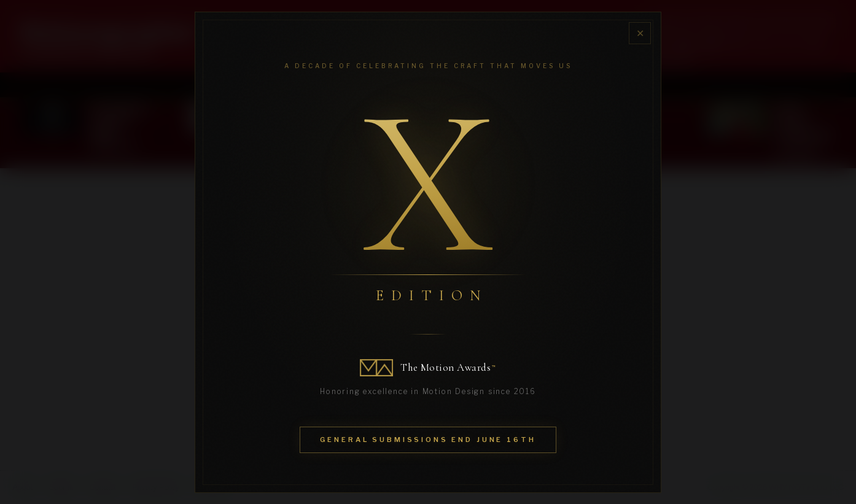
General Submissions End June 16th (428, 440)
